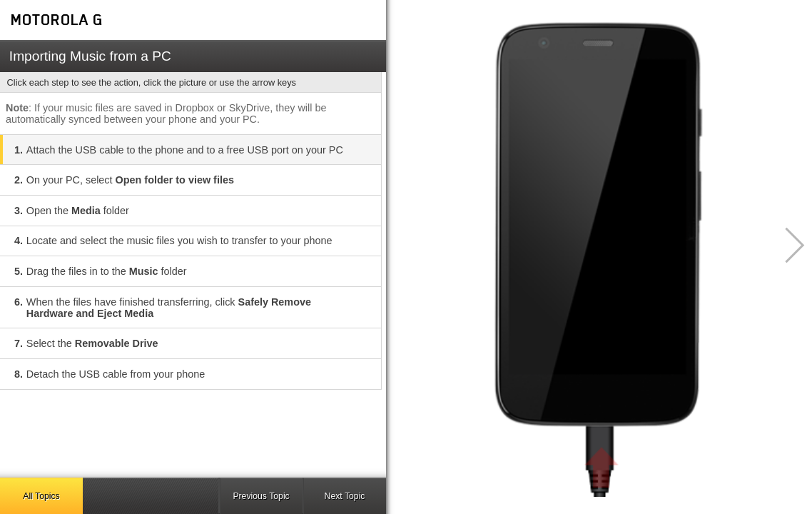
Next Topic (345, 496)
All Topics (41, 496)
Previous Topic (261, 496)
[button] (787, 245)
